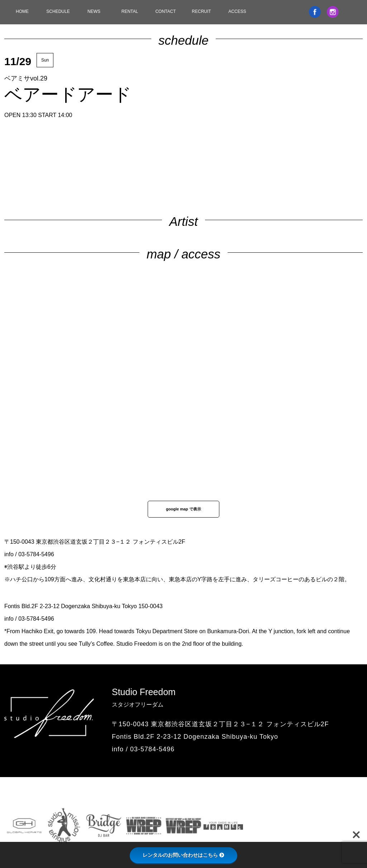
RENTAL (130, 11)
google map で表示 (183, 509)
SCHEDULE (58, 11)
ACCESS (237, 11)
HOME (22, 11)
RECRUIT (201, 11)
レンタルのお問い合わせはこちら (183, 855)
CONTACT (165, 11)
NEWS (94, 11)
